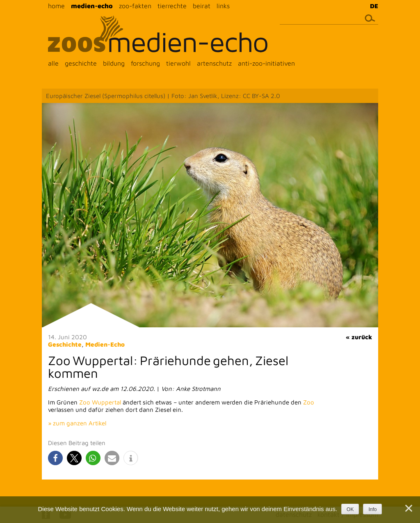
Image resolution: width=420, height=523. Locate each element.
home (56, 6)
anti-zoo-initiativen (266, 63)
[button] (55, 458)
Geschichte (65, 344)
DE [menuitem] (374, 6)
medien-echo (92, 6)
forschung (145, 63)
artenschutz (214, 63)
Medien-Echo (105, 344)
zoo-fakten (135, 6)
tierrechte (172, 6)
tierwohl (178, 63)
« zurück (359, 337)
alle (53, 63)
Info (372, 509)
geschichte (81, 63)
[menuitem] (372, 6)
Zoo (309, 402)
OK (350, 509)
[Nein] (408, 508)
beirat (202, 6)
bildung (114, 63)
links (223, 6)
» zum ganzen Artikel (77, 423)
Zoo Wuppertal (100, 402)
